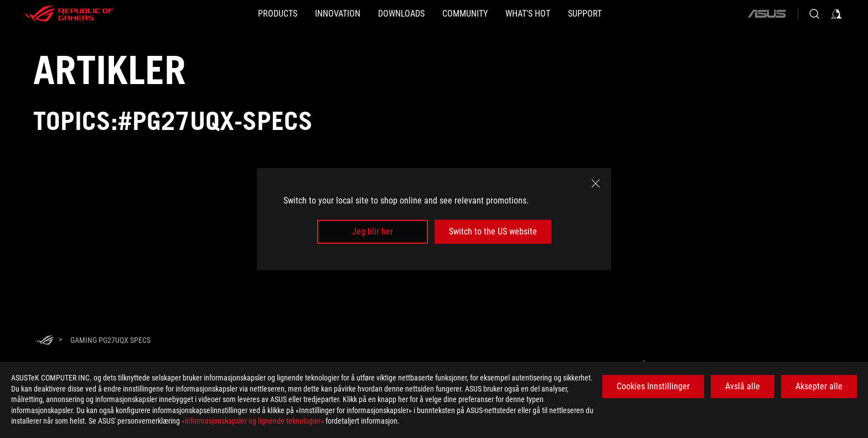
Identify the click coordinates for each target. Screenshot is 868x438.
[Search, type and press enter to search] (814, 14)
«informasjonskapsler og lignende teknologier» (253, 421)
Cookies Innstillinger (653, 386)
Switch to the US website (493, 231)
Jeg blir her (373, 231)
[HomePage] (45, 341)
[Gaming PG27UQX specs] (110, 340)
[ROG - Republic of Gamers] (69, 14)
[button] (233, 14)
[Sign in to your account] (836, 14)
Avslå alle (743, 386)
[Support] (629, 14)
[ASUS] (767, 14)
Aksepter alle (819, 386)
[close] (596, 184)
